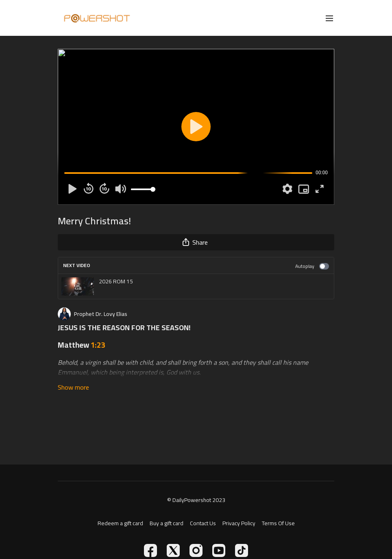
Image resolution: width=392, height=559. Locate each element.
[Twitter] (173, 550)
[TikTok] (242, 550)
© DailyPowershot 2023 (196, 500)
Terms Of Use (278, 523)
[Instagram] (196, 550)
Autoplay (312, 266)
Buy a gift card (167, 523)
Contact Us (203, 523)
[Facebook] (150, 550)
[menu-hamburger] (329, 18)
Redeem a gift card (120, 523)
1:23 (98, 345)
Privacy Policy (239, 523)
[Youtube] (219, 550)
